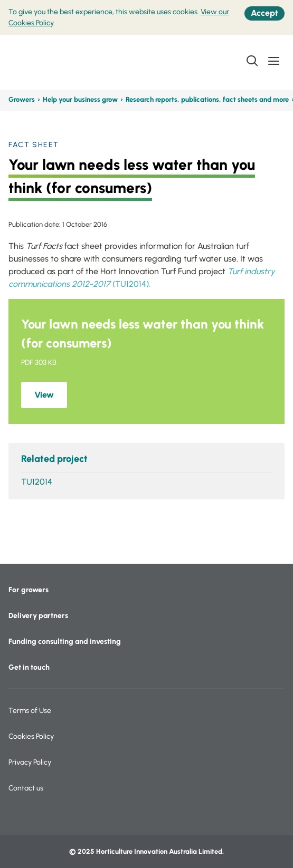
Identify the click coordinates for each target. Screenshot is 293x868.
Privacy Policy (30, 762)
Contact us (26, 788)
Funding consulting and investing (65, 642)
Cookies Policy (31, 736)
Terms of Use (30, 711)
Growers (22, 99)
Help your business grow (80, 99)
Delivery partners (38, 616)
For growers (29, 590)
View (44, 395)
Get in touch (29, 667)
